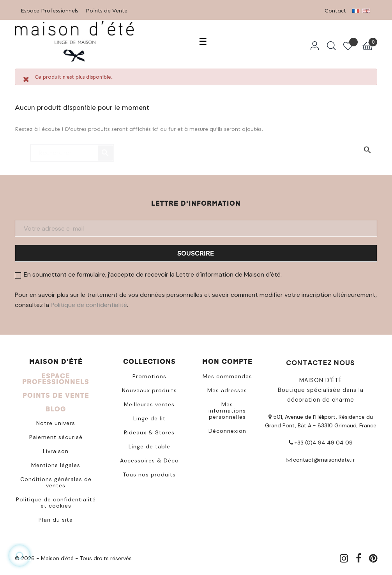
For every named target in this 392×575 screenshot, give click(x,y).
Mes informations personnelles (227, 409)
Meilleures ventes (149, 403)
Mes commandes (227, 375)
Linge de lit (149, 417)
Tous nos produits (149, 473)
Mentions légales (56, 464)
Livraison (56, 450)
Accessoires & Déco (149, 459)
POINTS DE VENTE (56, 394)
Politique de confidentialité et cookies (56, 501)
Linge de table (149, 445)
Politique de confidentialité (89, 303)
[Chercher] (72, 148)
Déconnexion (227, 429)
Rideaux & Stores (149, 431)
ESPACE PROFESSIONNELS (56, 377)
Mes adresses (227, 389)
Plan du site (56, 518)
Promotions (149, 375)
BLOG (56, 407)
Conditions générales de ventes (56, 481)
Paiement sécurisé (56, 436)
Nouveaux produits (149, 389)
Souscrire (196, 251)
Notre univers (56, 422)
